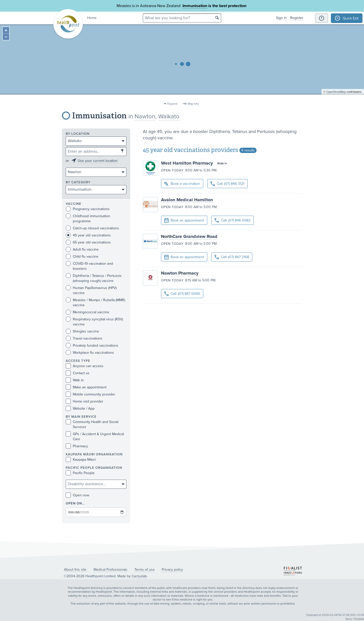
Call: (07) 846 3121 (227, 184)
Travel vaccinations (84, 338)
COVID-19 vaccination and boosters (89, 266)
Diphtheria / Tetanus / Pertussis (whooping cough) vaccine (94, 278)
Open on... (75, 504)
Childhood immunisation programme (88, 218)
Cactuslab (139, 576)
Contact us (78, 373)
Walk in (75, 380)
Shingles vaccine (82, 331)
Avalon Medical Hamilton (187, 200)
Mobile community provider (90, 394)
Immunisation (195, 6)
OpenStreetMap (336, 97)
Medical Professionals (110, 570)
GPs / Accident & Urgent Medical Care (95, 436)
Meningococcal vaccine (87, 312)
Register (297, 18)
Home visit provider (85, 401)
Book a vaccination (182, 184)
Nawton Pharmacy (180, 273)
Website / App (80, 408)
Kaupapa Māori (81, 460)
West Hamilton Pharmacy (187, 163)
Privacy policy (172, 570)
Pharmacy (77, 446)
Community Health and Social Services (92, 424)
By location (78, 134)
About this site (75, 570)
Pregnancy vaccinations (88, 209)
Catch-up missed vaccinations (92, 228)
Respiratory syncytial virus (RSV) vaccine (94, 322)
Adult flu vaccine (82, 249)
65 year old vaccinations (88, 242)
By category (78, 182)
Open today (172, 170)
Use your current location (98, 161)
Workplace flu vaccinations (90, 353)
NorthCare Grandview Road (189, 236)
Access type (78, 361)
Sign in (281, 18)
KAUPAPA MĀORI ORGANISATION (94, 454)
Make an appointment (86, 387)
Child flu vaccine (82, 257)
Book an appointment (184, 220)
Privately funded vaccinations (92, 346)
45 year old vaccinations (88, 235)
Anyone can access (85, 366)
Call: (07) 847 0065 (182, 294)
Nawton (145, 116)
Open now (77, 495)
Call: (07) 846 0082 (233, 220)
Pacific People (80, 473)
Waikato (169, 116)
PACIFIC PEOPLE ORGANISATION (94, 468)
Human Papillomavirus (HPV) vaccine (91, 290)
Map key (193, 104)
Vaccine (74, 204)
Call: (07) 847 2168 (232, 257)
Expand (172, 104)
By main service (81, 417)
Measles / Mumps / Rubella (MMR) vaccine (95, 302)
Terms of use (145, 570)
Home (92, 18)
